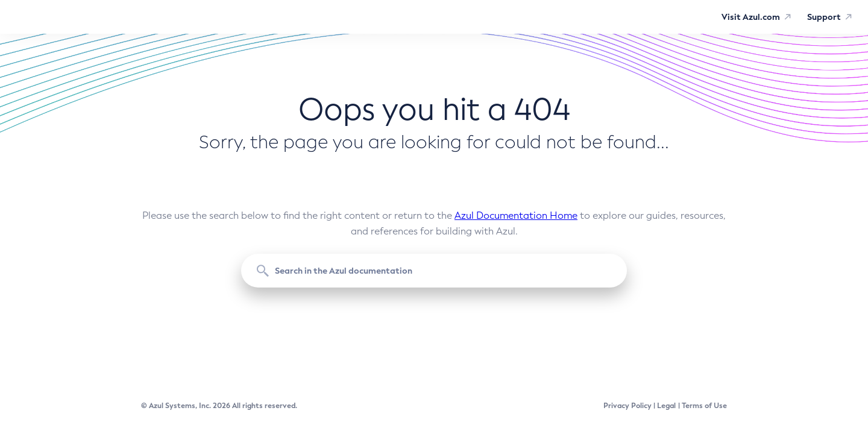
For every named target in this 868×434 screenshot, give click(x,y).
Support (824, 17)
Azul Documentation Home (516, 215)
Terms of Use (704, 406)
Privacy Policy (627, 406)
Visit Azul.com (751, 17)
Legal (666, 406)
